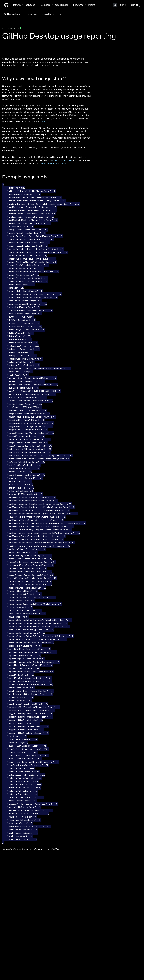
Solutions (32, 5)
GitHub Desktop (12, 14)
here (44, 122)
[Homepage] (6, 5)
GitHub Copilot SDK (62, 160)
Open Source (63, 5)
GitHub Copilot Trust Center (53, 164)
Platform (18, 5)
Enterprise (80, 5)
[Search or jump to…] (115, 5)
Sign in (123, 5)
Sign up (135, 5)
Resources (46, 5)
